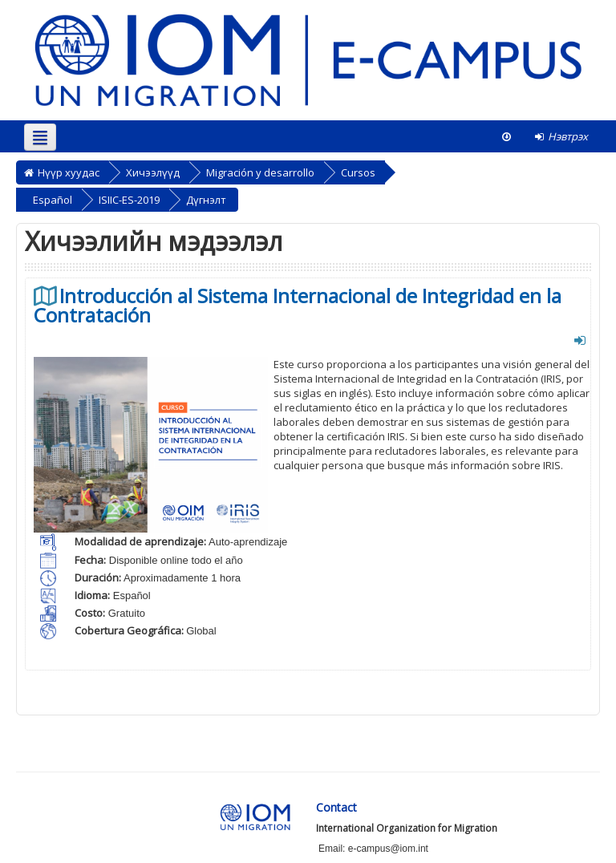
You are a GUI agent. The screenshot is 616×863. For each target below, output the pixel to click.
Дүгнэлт (206, 200)
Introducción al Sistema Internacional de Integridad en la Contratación (298, 306)
